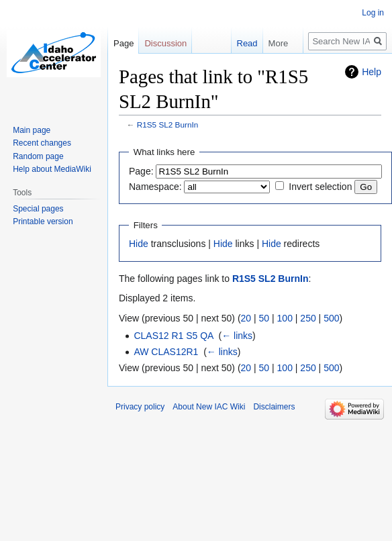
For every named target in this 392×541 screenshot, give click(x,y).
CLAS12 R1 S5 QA (173, 336)
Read (245, 43)
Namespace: (155, 187)
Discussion (165, 43)
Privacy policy (140, 407)
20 (246, 318)
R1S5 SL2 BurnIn (167, 125)
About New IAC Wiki (209, 407)
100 (285, 318)
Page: (141, 171)
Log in (373, 13)
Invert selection (320, 187)
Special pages (38, 209)
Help (372, 72)
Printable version (43, 222)
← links (237, 336)
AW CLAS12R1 (166, 352)
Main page (32, 130)
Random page (38, 156)
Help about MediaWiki (52, 169)
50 (264, 318)
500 (331, 318)
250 (308, 318)
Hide (139, 244)
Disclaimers (274, 407)
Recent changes (42, 143)
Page (124, 43)
